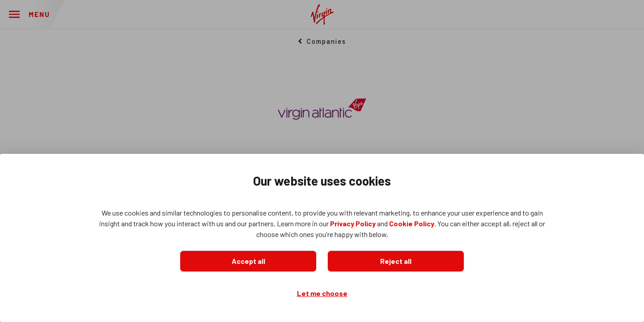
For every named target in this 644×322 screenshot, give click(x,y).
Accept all (248, 261)
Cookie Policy (412, 223)
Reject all (396, 261)
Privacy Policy (353, 223)
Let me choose (322, 293)
